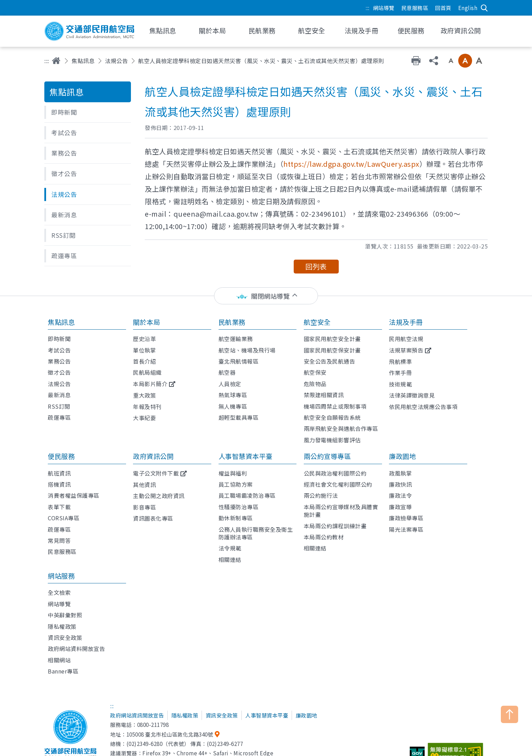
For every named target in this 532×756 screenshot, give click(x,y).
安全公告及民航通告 (330, 361)
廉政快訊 (400, 484)
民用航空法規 (406, 339)
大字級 (479, 61)
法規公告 (116, 61)
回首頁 (443, 8)
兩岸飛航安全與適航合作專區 (341, 428)
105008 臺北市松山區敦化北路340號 (170, 734)
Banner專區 (63, 671)
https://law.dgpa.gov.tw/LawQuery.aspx (351, 164)
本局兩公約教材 (324, 537)
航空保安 (315, 372)
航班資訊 (59, 473)
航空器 (227, 372)
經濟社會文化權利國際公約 (338, 484)
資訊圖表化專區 (153, 518)
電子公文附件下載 (156, 473)
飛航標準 (400, 362)
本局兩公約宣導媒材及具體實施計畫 (341, 511)
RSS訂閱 (59, 406)
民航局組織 (147, 372)
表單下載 (59, 507)
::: (368, 8)
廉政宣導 (400, 507)
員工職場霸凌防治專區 (247, 495)
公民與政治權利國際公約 (335, 473)
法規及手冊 (406, 322)
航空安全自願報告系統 (332, 417)
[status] (266, 296)
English (468, 8)
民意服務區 (415, 8)
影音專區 (144, 507)
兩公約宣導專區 (327, 456)
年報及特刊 (147, 407)
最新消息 (59, 395)
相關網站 (59, 660)
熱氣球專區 (233, 395)
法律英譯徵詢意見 (412, 395)
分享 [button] (434, 61)
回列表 (316, 266)
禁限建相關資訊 (324, 395)
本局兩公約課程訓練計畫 (335, 526)
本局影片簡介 (150, 384)
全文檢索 (59, 592)
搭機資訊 (59, 484)
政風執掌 (400, 473)
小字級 (451, 61)
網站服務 (61, 576)
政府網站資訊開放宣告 (137, 715)
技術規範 (400, 384)
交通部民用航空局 (89, 31)
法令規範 (230, 548)
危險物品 (315, 384)
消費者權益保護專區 (74, 495)
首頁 (56, 61)
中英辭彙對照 (65, 615)
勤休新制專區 (236, 518)
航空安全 (317, 322)
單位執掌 (144, 350)
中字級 (465, 61)
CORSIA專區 (64, 518)
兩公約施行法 (321, 495)
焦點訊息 (83, 61)
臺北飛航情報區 (239, 361)
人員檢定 (230, 384)
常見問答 (59, 540)
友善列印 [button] (416, 61)
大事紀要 (144, 418)
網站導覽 (384, 8)
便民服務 (61, 456)
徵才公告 (59, 372)
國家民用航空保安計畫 (332, 350)
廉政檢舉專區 (406, 518)
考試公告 (59, 350)
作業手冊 (400, 373)
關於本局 (147, 322)
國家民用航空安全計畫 (332, 339)
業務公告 (59, 361)
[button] (88, 112)
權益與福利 (233, 473)
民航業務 (232, 322)
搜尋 (484, 8)
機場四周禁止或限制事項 (335, 406)
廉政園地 (402, 456)
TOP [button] (509, 714)
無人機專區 (233, 406)
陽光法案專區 (406, 529)
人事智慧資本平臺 (246, 456)
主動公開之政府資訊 (159, 496)
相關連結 (230, 559)
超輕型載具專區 (239, 417)
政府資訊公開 (153, 456)
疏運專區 (59, 417)
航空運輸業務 (236, 339)
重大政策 (144, 395)
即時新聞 (59, 339)
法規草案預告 (406, 350)
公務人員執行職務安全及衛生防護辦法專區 (256, 533)
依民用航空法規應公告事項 (423, 407)
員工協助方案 (236, 484)
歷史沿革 (144, 339)
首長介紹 (144, 361)
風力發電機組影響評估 (332, 440)
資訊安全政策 (65, 637)
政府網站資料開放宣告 (76, 649)
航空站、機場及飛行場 (247, 350)
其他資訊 (144, 485)
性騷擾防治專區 (239, 507)
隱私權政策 (62, 626)
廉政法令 (400, 495)
